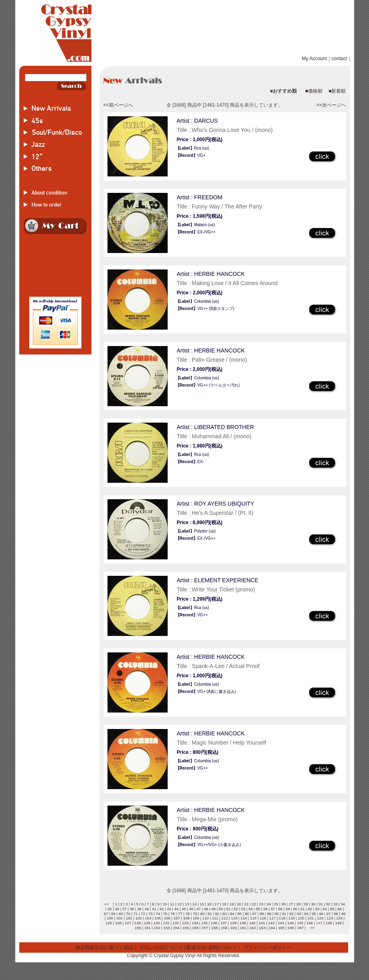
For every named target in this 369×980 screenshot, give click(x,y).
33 (336, 904)
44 (176, 909)
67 (106, 914)
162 (253, 928)
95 (314, 914)
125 (109, 923)
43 (169, 909)
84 (232, 914)
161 (243, 928)
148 (329, 923)
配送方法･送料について (212, 948)
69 (121, 914)
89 (269, 914)
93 (299, 914)
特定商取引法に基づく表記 (104, 948)
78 (188, 914)
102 (129, 918)
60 (295, 909)
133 (185, 923)
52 (236, 909)
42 (161, 909)
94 (306, 914)
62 (310, 909)
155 (186, 928)
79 (195, 914)
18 (224, 904)
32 (328, 904)
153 (166, 928)
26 (283, 904)
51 (228, 909)
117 (272, 918)
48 (206, 909)
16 (209, 904)
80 (202, 914)
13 (187, 904)
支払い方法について (161, 948)
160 (233, 928)
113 (234, 918)
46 (191, 909)
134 (195, 923)
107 (177, 918)
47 (199, 909)
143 (281, 923)
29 (306, 904)
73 (151, 914)
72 (143, 914)
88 (262, 914)
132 (176, 923)
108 (187, 918)
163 (262, 928)
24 (269, 904)
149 (339, 923)
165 (281, 928)
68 (113, 914)
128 (138, 923)
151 (148, 928)
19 (232, 904)
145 (300, 923)
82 (217, 914)
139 (243, 923)
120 (301, 918)
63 (317, 909)
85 (240, 914)
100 (110, 918)
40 (147, 909)
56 (265, 909)
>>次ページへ (331, 105)
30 (313, 904)
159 (224, 928)
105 (158, 918)
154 (176, 928)
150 (138, 928)
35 (110, 909)
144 (290, 923)
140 (252, 923)
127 (128, 923)
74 (158, 914)
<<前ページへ (118, 105)
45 (184, 909)
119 (292, 918)
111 (215, 918)
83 (225, 914)
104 (148, 918)
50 (221, 909)
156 (195, 928)
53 (243, 909)
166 (291, 928)
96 (321, 914)
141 (262, 923)
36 (117, 909)
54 (250, 909)
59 (288, 909)
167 (300, 928)
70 (128, 914)
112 (225, 918)
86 (247, 914)
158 (215, 928)
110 (205, 918)
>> (312, 928)
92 (291, 914)
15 (202, 904)
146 (310, 923)
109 (196, 918)
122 (320, 918)
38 (132, 909)
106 (167, 918)
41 (154, 909)
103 (138, 918)
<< (106, 904)
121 (311, 918)
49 (214, 909)
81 (210, 914)
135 (205, 923)
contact (340, 59)
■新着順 (337, 91)
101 (120, 918)
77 (180, 914)
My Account (314, 59)
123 (330, 918)
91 (284, 914)
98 (336, 914)
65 (332, 909)
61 (303, 909)
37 (125, 909)
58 (280, 909)
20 (239, 904)
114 (244, 918)
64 (325, 909)
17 (217, 904)
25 (276, 904)
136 (214, 923)
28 (298, 904)
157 (205, 928)
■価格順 (314, 91)
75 (165, 914)
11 (172, 904)
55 (258, 909)
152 (157, 928)
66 (340, 909)
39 (139, 909)
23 (261, 904)
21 (246, 904)
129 (147, 923)
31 (321, 904)
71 (136, 914)
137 (223, 923)
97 (329, 914)
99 (344, 914)
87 (254, 914)
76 (173, 914)
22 (254, 904)
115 (253, 918)
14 (194, 904)
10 (165, 904)
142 (272, 923)
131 (166, 923)
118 (282, 918)
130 (157, 923)
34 (343, 904)
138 (233, 923)
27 (291, 904)
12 (179, 904)
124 (339, 918)
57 (273, 909)
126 (118, 923)
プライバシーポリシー (268, 948)
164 (272, 928)
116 (263, 918)
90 (277, 914)
